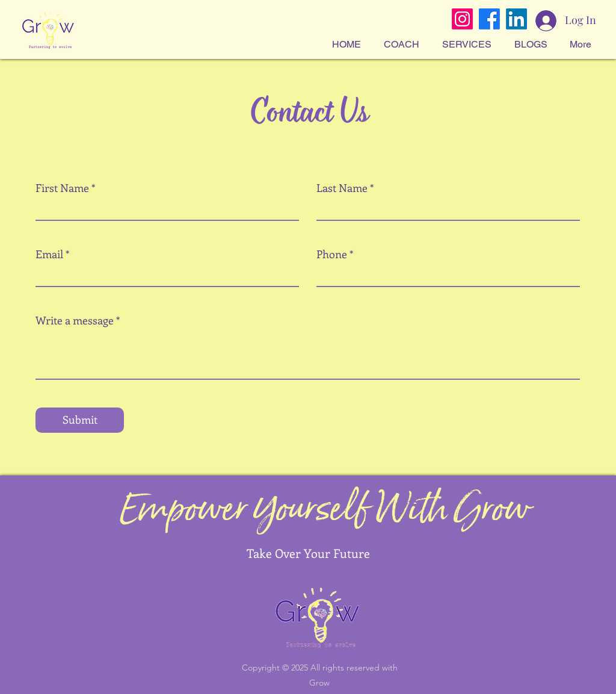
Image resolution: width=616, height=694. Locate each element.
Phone (332, 254)
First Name (62, 188)
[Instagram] (462, 19)
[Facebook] (489, 19)
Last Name (342, 188)
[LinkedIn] (516, 19)
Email (49, 254)
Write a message (75, 320)
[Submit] (80, 420)
